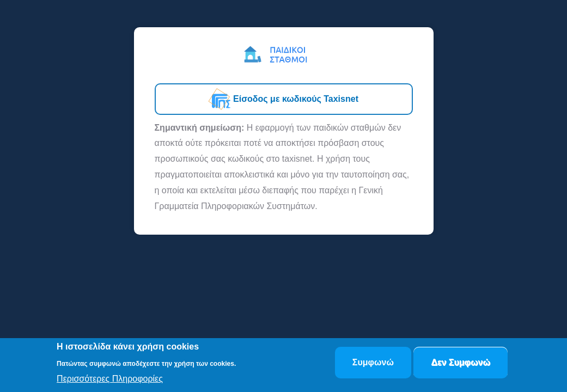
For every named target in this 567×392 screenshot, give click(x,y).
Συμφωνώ (373, 363)
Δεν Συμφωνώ (461, 363)
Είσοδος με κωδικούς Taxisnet (283, 99)
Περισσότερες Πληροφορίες (110, 380)
